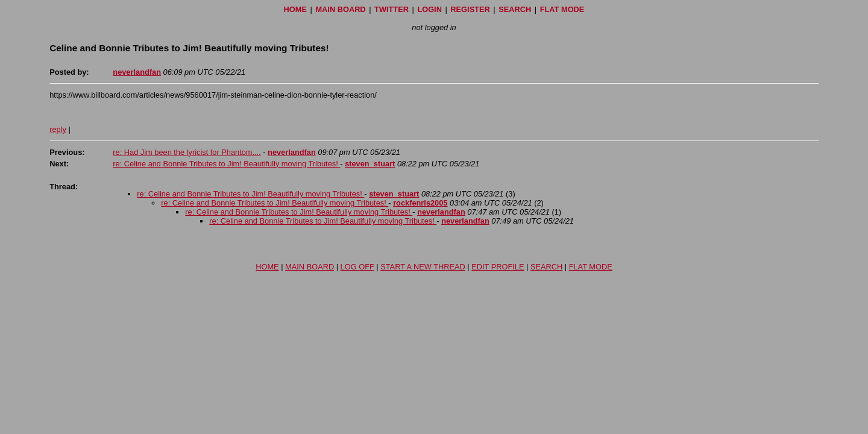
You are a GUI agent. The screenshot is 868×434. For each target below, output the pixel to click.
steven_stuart (370, 164)
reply (58, 129)
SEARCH (515, 9)
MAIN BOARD (340, 9)
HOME (295, 9)
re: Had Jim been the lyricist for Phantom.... (187, 152)
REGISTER (470, 9)
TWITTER (392, 9)
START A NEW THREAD (423, 267)
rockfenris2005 (420, 203)
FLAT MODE (562, 9)
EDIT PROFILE (498, 267)
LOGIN (429, 9)
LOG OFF (357, 267)
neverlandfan (137, 72)
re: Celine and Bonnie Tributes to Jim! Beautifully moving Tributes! (226, 164)
